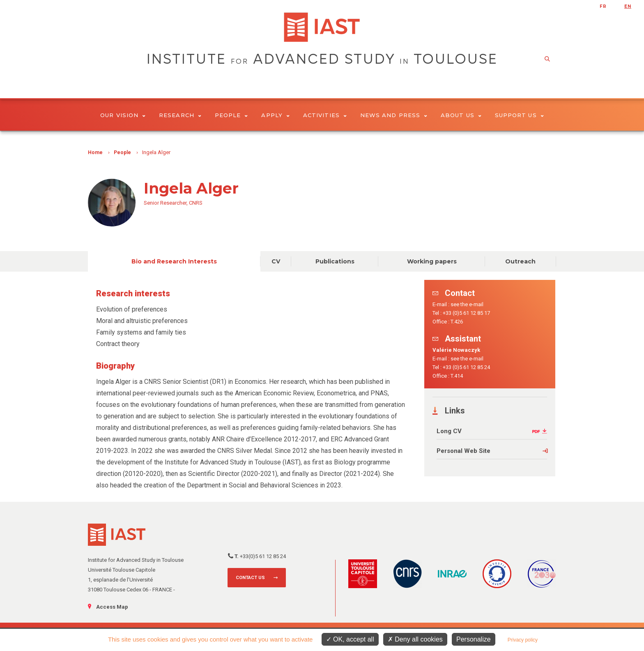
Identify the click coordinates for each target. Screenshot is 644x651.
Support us (519, 115)
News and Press (394, 115)
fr (603, 6)
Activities (325, 115)
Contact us (250, 578)
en (628, 6)
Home (95, 152)
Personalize (474, 639)
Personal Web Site (463, 451)
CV (276, 261)
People (231, 115)
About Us (461, 115)
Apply (275, 115)
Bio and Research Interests (174, 261)
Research (180, 115)
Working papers (432, 261)
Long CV (449, 431)
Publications (335, 261)
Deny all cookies (415, 639)
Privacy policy (523, 640)
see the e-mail (467, 304)
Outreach (520, 261)
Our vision (123, 115)
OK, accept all (350, 639)
